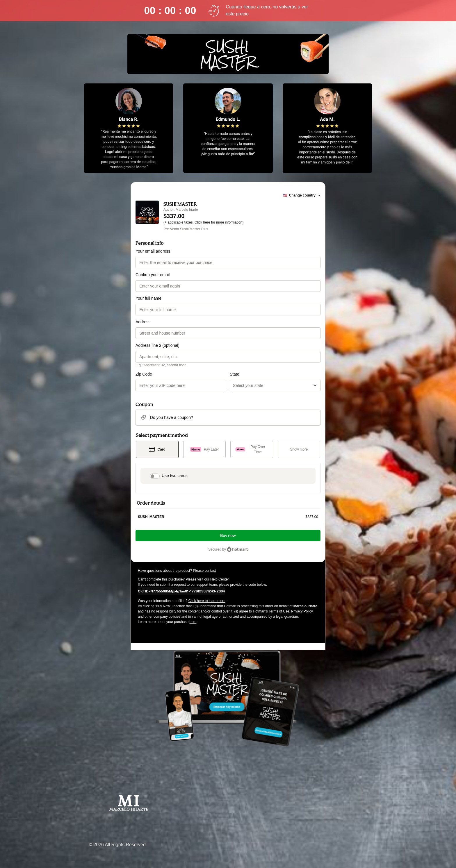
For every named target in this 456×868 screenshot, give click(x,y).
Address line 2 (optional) (157, 345)
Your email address (153, 251)
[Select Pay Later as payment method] (205, 449)
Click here (202, 222)
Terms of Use (279, 611)
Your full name (148, 298)
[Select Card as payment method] (157, 449)
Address (143, 322)
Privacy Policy (302, 611)
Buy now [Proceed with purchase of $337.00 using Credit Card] (228, 536)
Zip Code (144, 374)
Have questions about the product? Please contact (177, 571)
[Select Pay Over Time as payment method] (252, 449)
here (193, 622)
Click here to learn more (207, 601)
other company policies (162, 617)
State (235, 374)
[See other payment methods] (299, 449)
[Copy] (181, 591)
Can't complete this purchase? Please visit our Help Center (183, 579)
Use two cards (175, 476)
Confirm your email (153, 275)
